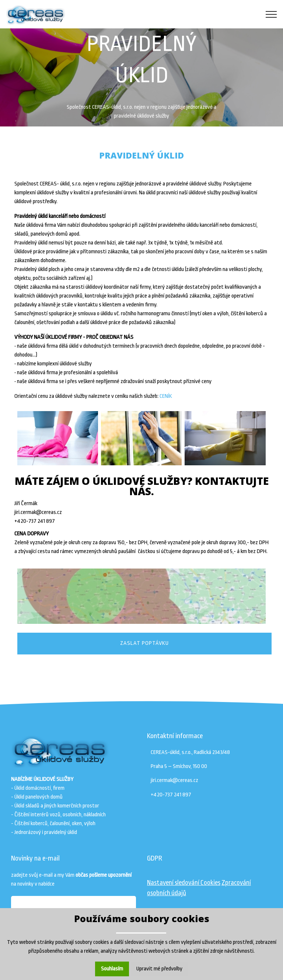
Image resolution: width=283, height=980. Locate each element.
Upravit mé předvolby (159, 969)
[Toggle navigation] (271, 14)
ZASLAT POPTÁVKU (144, 643)
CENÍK (166, 396)
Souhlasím (112, 969)
